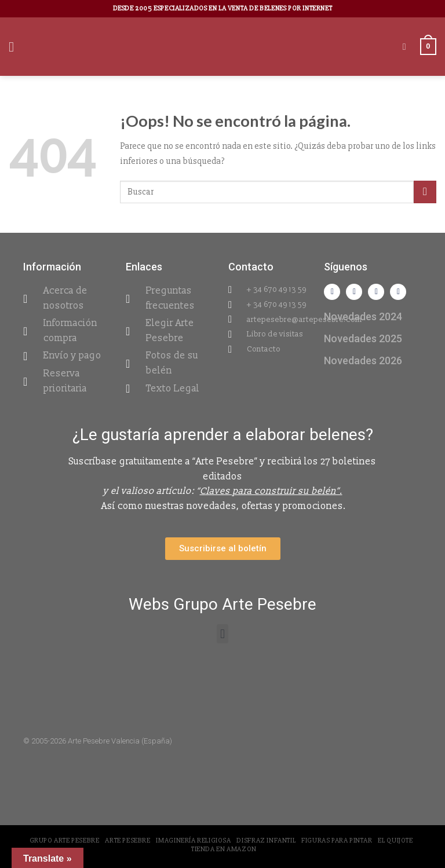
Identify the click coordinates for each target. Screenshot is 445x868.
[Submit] (425, 192)
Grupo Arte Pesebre (65, 840)
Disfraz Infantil (266, 840)
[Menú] (16, 47)
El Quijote (395, 840)
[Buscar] (407, 47)
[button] (222, 634)
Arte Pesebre (127, 840)
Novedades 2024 (363, 316)
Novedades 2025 (363, 338)
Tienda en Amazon (224, 849)
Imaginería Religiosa (193, 840)
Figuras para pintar (337, 840)
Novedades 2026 (363, 360)
